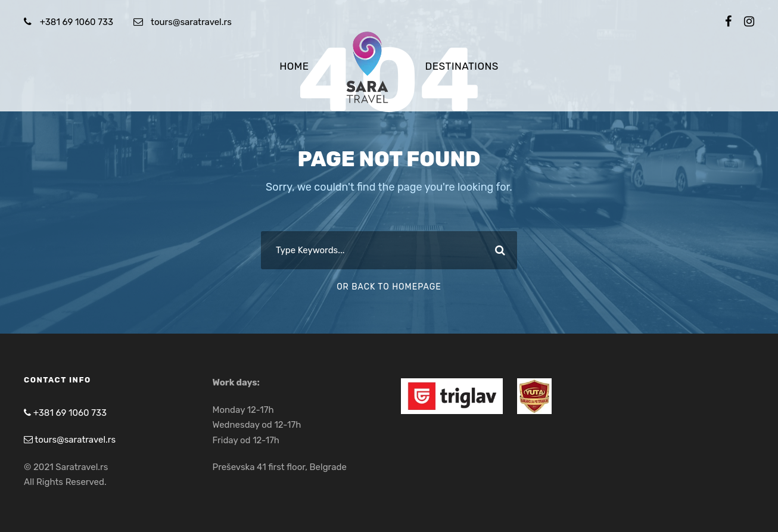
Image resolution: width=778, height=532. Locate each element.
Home (294, 66)
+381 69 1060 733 (77, 22)
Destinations (462, 66)
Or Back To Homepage (389, 287)
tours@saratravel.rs (191, 22)
